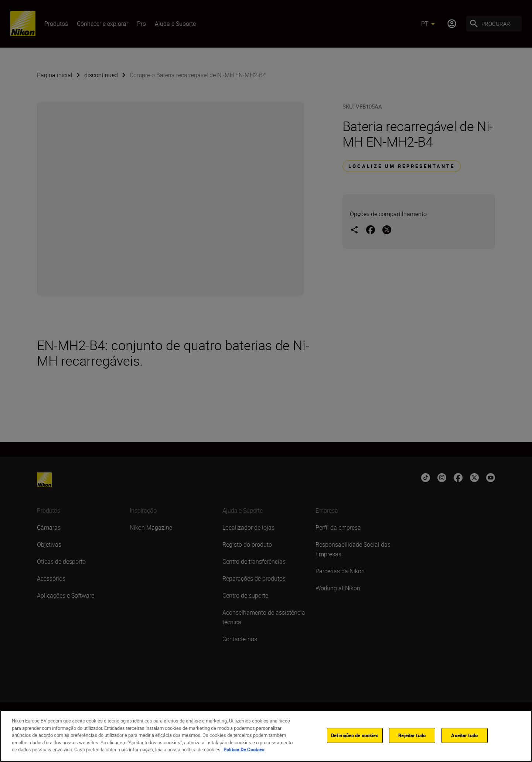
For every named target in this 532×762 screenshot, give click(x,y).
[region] (266, 736)
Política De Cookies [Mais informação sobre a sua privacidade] (244, 749)
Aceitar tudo (464, 735)
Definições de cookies (355, 735)
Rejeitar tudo (412, 735)
